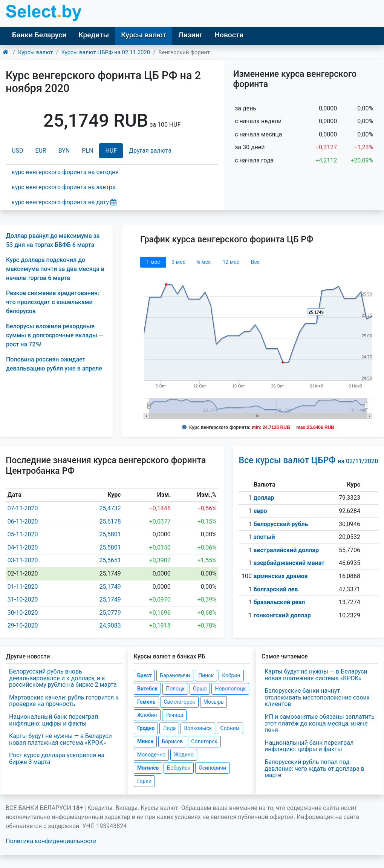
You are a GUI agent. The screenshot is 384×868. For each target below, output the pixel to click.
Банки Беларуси (39, 35)
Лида (169, 728)
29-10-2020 (23, 625)
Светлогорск (180, 702)
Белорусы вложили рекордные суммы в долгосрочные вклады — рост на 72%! (55, 335)
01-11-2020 (23, 587)
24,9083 (110, 625)
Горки (144, 781)
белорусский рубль (281, 524)
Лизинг (190, 35)
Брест (144, 675)
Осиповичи (212, 768)
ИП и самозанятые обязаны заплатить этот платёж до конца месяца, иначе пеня (320, 723)
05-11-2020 (23, 534)
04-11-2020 (23, 547)
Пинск (206, 675)
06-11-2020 (23, 521)
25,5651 (110, 560)
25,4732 (110, 508)
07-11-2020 (23, 508)
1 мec (153, 262)
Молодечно (151, 755)
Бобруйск (179, 768)
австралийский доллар (286, 550)
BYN (64, 151)
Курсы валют (144, 35)
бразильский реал (279, 602)
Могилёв (148, 768)
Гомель (146, 702)
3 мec (178, 262)
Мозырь (214, 702)
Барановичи (175, 675)
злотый (264, 537)
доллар (264, 498)
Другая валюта (150, 151)
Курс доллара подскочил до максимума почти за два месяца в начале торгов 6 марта (55, 269)
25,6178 (110, 521)
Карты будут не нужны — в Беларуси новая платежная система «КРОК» (60, 739)
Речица (174, 715)
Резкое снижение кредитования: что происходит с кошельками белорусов (53, 302)
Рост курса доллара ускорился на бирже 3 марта (57, 759)
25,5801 (110, 534)
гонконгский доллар (282, 615)
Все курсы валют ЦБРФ (308, 460)
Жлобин (147, 715)
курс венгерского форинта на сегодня (65, 172)
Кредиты (94, 35)
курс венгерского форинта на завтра (64, 187)
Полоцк (175, 689)
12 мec (231, 262)
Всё (255, 262)
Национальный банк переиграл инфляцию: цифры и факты (54, 720)
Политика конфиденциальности (51, 841)
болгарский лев (276, 589)
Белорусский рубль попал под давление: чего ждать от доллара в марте (314, 768)
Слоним (230, 728)
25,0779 (110, 613)
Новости (229, 35)
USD (17, 151)
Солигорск (204, 741)
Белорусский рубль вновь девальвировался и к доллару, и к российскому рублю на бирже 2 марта (63, 678)
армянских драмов (281, 576)
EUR (41, 151)
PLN (87, 151)
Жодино (184, 755)
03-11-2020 (23, 560)
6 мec (204, 262)
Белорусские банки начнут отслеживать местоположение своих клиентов (317, 697)
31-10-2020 (23, 599)
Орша (200, 689)
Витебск (147, 689)
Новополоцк (230, 689)
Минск (145, 741)
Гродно (146, 728)
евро (260, 511)
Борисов (172, 741)
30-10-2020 (23, 613)
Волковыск (198, 728)
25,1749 (110, 587)
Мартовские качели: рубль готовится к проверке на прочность (64, 701)
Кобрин (231, 675)
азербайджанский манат (289, 563)
